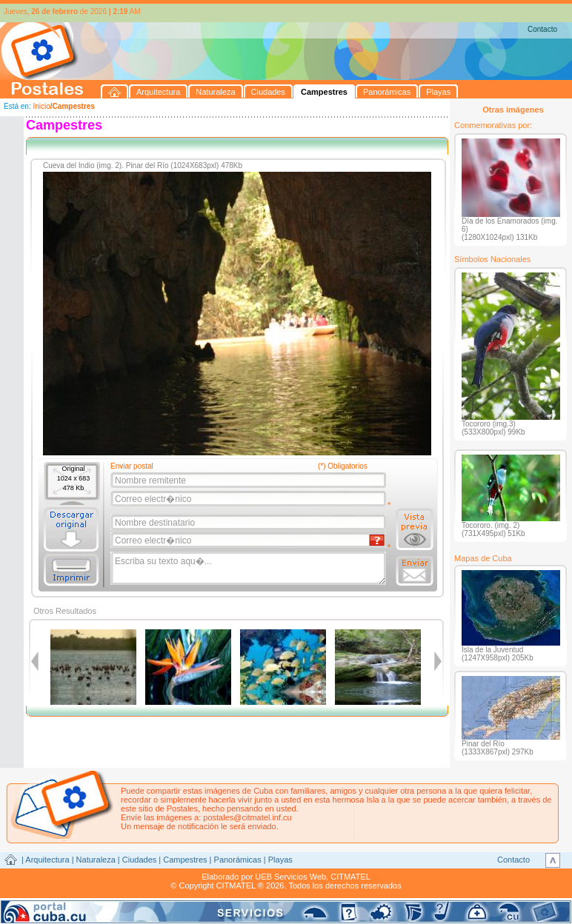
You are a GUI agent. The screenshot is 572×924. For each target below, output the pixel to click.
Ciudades (139, 860)
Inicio (41, 106)
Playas (280, 860)
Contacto (542, 29)
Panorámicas (238, 860)
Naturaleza (96, 860)
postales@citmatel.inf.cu (247, 817)
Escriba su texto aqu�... (249, 569)
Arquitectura (47, 860)
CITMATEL (350, 877)
